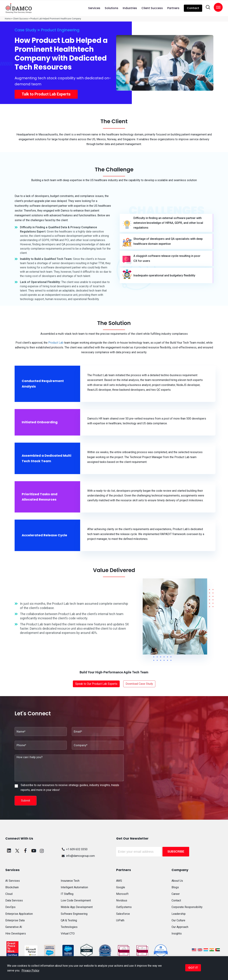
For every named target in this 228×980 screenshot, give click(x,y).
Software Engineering (74, 914)
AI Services (13, 881)
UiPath (120, 920)
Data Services (14, 900)
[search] (208, 7)
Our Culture (178, 920)
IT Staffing (67, 894)
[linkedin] (9, 851)
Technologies (69, 927)
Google (121, 887)
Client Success (152, 8)
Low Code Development (76, 900)
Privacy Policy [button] (30, 970)
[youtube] (34, 851)
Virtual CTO (68, 934)
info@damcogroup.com (78, 856)
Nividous (122, 900)
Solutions (112, 8)
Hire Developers (16, 934)
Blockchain (12, 887)
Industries (130, 8)
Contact (193, 8)
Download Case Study (139, 684)
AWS (119, 881)
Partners (173, 8)
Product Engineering (60, 30)
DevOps (10, 907)
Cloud (9, 894)
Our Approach (180, 927)
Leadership (179, 914)
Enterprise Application (19, 914)
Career (176, 894)
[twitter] (17, 851)
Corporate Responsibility (187, 907)
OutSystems (124, 907)
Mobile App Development (77, 907)
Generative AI (14, 927)
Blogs (175, 887)
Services (94, 8)
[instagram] (42, 851)
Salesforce (123, 914)
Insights (177, 934)
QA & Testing (69, 920)
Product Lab (56, 343)
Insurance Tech (70, 881)
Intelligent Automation (74, 887)
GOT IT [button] (193, 968)
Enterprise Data (15, 920)
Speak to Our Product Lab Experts (96, 684)
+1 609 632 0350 (74, 849)
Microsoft (122, 894)
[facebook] (25, 851)
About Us (177, 881)
